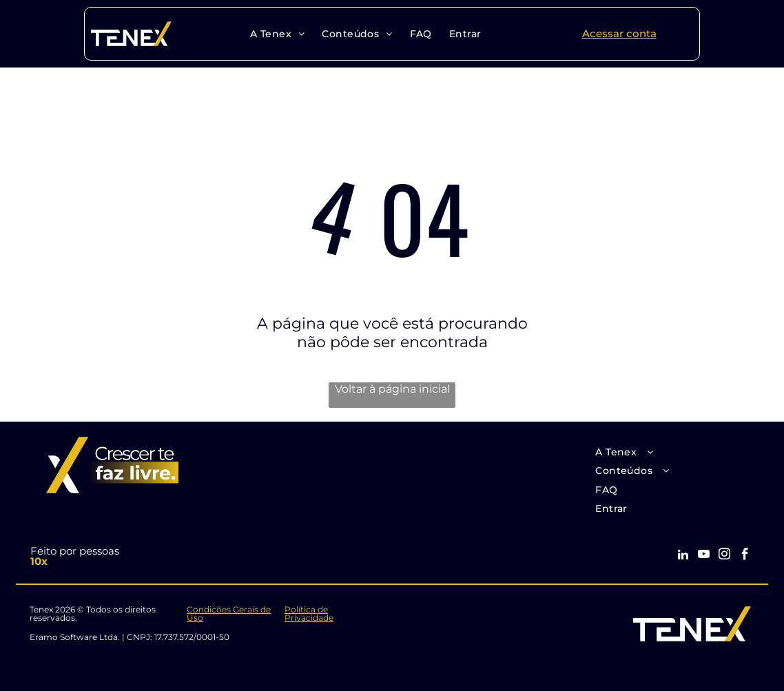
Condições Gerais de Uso (229, 613)
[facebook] (745, 556)
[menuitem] (276, 34)
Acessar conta (619, 33)
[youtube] (704, 556)
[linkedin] (683, 556)
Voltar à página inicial (392, 389)
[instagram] (724, 556)
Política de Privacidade (309, 613)
